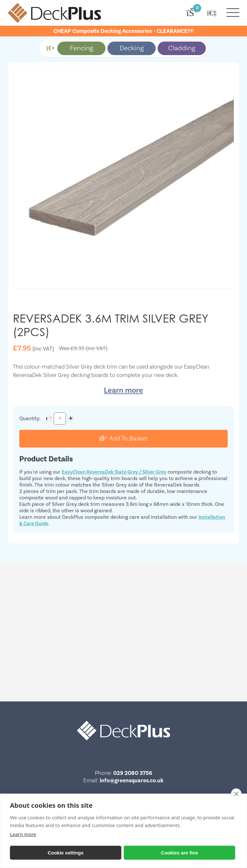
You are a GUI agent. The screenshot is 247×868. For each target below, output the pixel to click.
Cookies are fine (179, 853)
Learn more (123, 390)
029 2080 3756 (133, 773)
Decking (132, 48)
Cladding (182, 48)
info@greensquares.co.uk (132, 781)
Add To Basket (123, 439)
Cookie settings (66, 853)
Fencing (82, 48)
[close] (236, 794)
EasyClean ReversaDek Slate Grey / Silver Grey (114, 472)
